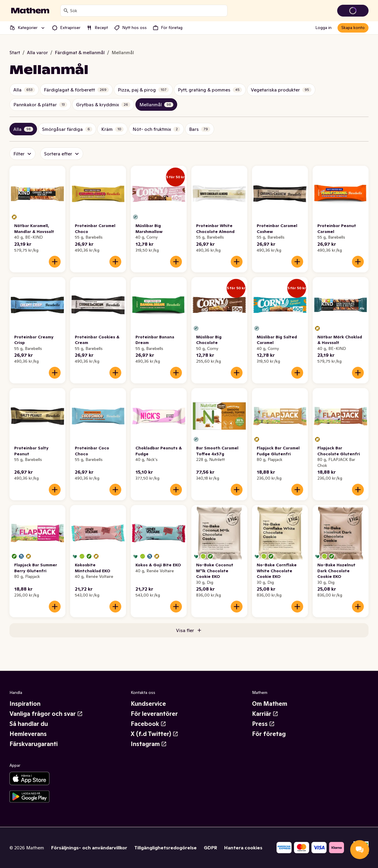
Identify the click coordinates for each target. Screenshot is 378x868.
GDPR (210, 848)
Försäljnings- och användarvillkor (89, 848)
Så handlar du (29, 724)
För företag (269, 734)
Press (263, 724)
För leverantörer (154, 714)
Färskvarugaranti (34, 744)
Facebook (148, 724)
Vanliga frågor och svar (46, 714)
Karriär (265, 714)
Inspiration (25, 704)
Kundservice (148, 704)
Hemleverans (28, 734)
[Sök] (66, 11)
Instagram (149, 744)
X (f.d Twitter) (155, 734)
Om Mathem (270, 704)
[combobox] (147, 11)
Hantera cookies (243, 848)
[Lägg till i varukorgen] (55, 262)
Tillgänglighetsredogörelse (165, 848)
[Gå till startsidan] (30, 11)
